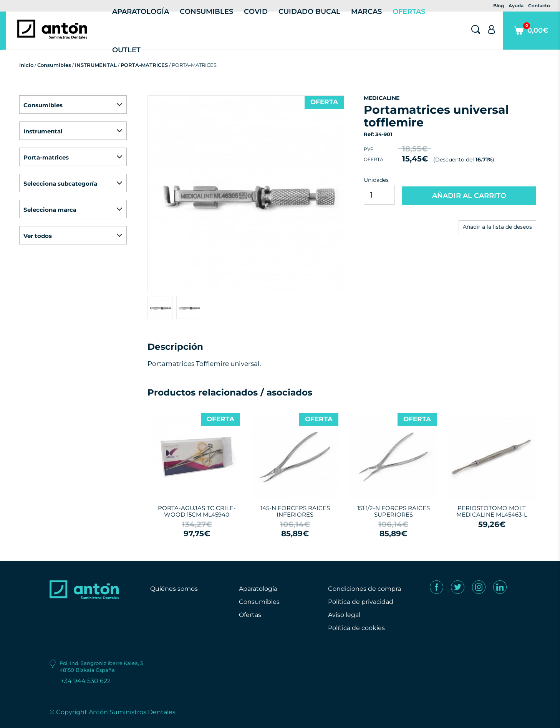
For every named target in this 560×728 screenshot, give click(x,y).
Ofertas (250, 615)
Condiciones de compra (364, 589)
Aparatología (258, 589)
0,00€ (531, 36)
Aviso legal (344, 615)
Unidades (376, 180)
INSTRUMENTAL (96, 65)
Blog (499, 6)
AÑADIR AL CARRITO (469, 196)
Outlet (126, 50)
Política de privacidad (361, 602)
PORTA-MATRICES (144, 65)
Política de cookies (356, 628)
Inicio (26, 65)
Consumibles (54, 65)
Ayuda (516, 6)
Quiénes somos (174, 589)
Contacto (539, 6)
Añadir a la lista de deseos (497, 227)
